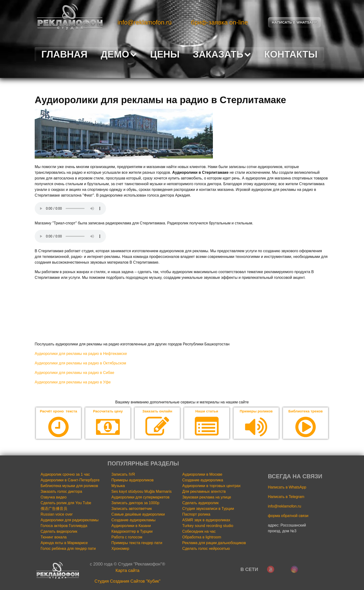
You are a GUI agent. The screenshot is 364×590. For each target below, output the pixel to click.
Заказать (222, 54)
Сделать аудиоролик (200, 503)
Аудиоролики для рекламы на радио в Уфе (73, 382)
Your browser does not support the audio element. (70, 208)
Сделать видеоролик (59, 532)
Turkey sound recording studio (208, 526)
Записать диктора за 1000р (135, 503)
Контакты (291, 54)
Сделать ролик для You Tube (66, 503)
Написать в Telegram (286, 497)
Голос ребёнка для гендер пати (68, 549)
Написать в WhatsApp (287, 487)
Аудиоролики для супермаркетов (140, 497)
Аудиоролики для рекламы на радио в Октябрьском (80, 363)
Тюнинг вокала (54, 537)
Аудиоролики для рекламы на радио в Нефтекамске (81, 354)
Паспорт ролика (196, 515)
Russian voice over (57, 515)
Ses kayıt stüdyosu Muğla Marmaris (141, 492)
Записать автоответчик (132, 509)
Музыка (118, 486)
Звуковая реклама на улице (207, 497)
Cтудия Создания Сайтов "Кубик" (128, 581)
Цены (165, 54)
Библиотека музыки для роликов (69, 486)
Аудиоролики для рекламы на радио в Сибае (74, 373)
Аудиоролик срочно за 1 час (65, 475)
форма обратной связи (288, 516)
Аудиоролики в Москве (202, 475)
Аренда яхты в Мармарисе (64, 543)
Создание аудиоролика (203, 480)
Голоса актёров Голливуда (64, 526)
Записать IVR (123, 475)
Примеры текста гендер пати (137, 543)
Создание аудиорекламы (134, 520)
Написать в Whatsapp (294, 22)
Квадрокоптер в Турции (132, 532)
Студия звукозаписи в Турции (208, 509)
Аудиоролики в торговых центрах (211, 486)
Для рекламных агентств (204, 492)
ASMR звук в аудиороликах (206, 520)
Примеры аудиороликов (133, 480)
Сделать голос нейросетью (206, 549)
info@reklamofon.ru (145, 22)
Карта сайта (127, 571)
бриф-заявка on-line (220, 22)
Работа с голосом (127, 537)
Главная (64, 54)
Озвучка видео (54, 497)
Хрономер (120, 549)
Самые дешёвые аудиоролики (138, 515)
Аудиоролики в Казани (131, 526)
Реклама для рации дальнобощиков (214, 543)
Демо (119, 54)
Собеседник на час (199, 532)
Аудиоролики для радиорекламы (70, 520)
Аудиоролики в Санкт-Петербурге (70, 480)
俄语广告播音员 (54, 509)
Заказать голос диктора (61, 492)
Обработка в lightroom (202, 537)
